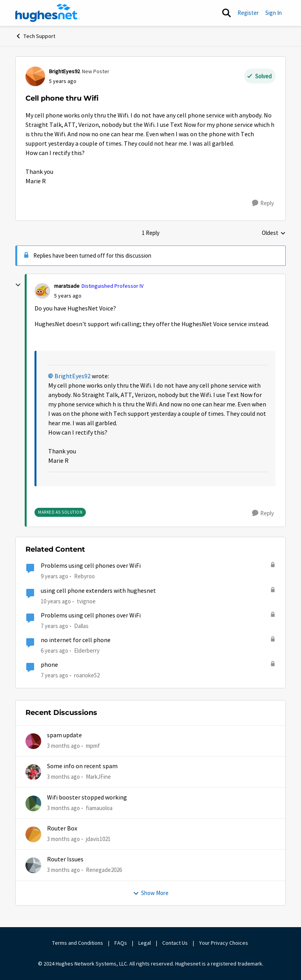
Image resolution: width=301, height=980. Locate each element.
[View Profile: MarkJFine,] (33, 772)
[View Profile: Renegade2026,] (33, 865)
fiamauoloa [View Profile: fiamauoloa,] (99, 808)
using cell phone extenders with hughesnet (98, 591)
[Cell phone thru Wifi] (68, 296)
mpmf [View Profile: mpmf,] (93, 746)
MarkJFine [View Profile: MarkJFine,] (98, 777)
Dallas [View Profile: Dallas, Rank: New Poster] (81, 626)
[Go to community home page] (47, 13)
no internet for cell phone (76, 640)
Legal (145, 943)
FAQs (121, 943)
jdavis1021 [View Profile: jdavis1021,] (98, 839)
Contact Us (175, 943)
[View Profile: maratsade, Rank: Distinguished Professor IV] (42, 291)
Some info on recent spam (82, 766)
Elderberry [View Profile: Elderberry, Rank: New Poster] (87, 651)
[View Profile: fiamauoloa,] (33, 803)
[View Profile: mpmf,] (33, 741)
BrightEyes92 (73, 376)
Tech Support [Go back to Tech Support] (35, 36)
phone (49, 665)
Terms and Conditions (78, 943)
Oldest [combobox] (274, 233)
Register (248, 13)
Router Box (62, 828)
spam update (64, 735)
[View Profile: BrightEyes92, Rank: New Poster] (35, 76)
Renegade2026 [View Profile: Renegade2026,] (104, 870)
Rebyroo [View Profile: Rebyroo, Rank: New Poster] (84, 576)
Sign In (274, 13)
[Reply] (263, 203)
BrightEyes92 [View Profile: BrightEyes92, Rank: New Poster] (64, 71)
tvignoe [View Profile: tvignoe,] (86, 601)
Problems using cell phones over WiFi (91, 566)
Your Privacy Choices (224, 943)
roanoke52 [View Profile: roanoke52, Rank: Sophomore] (87, 675)
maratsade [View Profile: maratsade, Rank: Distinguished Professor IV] (67, 286)
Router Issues (65, 859)
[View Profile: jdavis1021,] (33, 834)
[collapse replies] (18, 285)
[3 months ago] (63, 746)
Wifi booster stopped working (87, 798)
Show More (151, 893)
